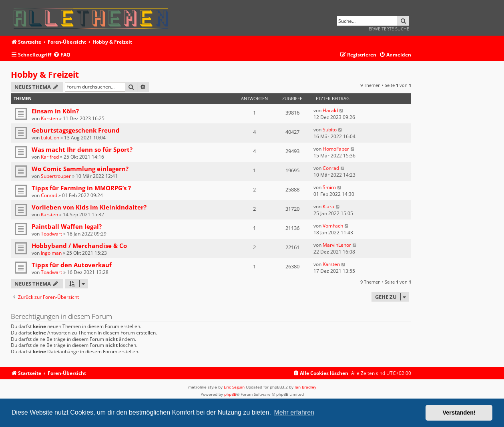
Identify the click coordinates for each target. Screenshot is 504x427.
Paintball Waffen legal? (67, 226)
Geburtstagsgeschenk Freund (76, 130)
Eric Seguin (234, 387)
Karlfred (50, 157)
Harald (330, 110)
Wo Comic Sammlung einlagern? (80, 169)
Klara (328, 206)
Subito (330, 130)
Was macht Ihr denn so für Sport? (82, 149)
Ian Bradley (305, 387)
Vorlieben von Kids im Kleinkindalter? (89, 207)
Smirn (329, 187)
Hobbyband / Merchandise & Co (79, 246)
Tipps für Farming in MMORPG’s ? (81, 188)
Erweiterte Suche (389, 29)
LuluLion (50, 138)
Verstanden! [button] (459, 413)
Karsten (49, 118)
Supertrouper (56, 176)
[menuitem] (62, 55)
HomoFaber (336, 149)
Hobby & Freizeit (45, 75)
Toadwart (51, 234)
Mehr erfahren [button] (294, 412)
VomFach (333, 226)
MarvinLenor (337, 245)
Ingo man (51, 253)
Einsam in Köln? (55, 111)
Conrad (331, 168)
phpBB (230, 394)
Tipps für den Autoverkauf (72, 265)
